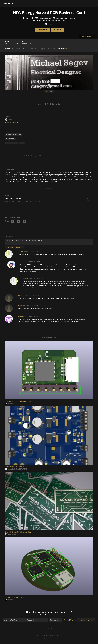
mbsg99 (9, 404)
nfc (7, 143)
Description (9, 49)
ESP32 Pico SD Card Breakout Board (18, 401)
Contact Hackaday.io (32, 633)
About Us (21, 633)
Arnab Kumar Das (13, 534)
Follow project (42, 30)
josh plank (21, 251)
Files (24, 49)
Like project (58, 30)
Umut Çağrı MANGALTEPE (16, 469)
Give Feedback (44, 633)
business (14, 143)
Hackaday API (76, 633)
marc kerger (21, 295)
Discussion (63, 49)
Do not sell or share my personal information (49, 635)
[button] (92, 3)
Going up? (49, 629)
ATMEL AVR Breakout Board (15, 597)
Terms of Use (55, 633)
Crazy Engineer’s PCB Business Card (18, 532)
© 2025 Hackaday (49, 639)
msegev (49, 24)
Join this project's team (13, 122)
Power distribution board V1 (14, 467)
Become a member (32, 615)
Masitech (20, 316)
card (22, 143)
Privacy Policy (65, 633)
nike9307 (21, 306)
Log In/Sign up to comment (15, 247)
